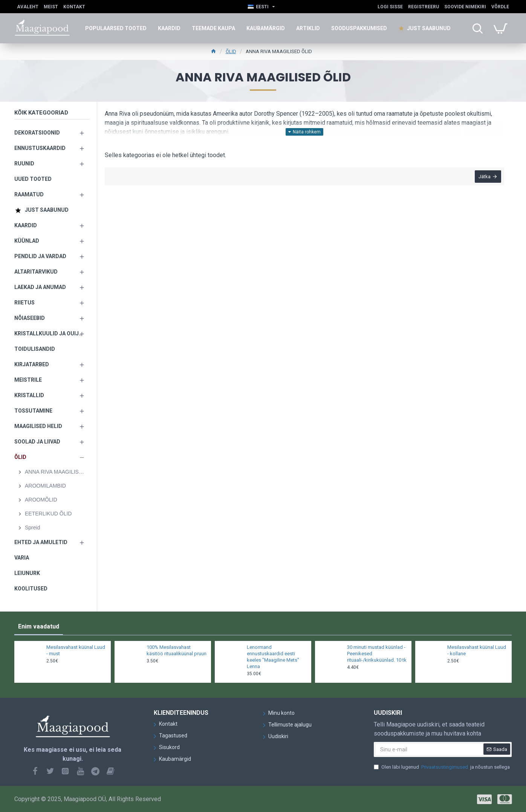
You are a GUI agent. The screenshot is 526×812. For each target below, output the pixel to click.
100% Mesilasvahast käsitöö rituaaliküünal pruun (177, 650)
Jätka (484, 177)
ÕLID (231, 51)
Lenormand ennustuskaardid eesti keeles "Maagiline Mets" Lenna (273, 657)
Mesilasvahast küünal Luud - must (76, 650)
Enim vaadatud (39, 626)
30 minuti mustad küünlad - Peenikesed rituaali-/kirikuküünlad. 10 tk (377, 654)
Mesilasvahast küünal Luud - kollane (477, 650)
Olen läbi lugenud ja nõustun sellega (442, 767)
